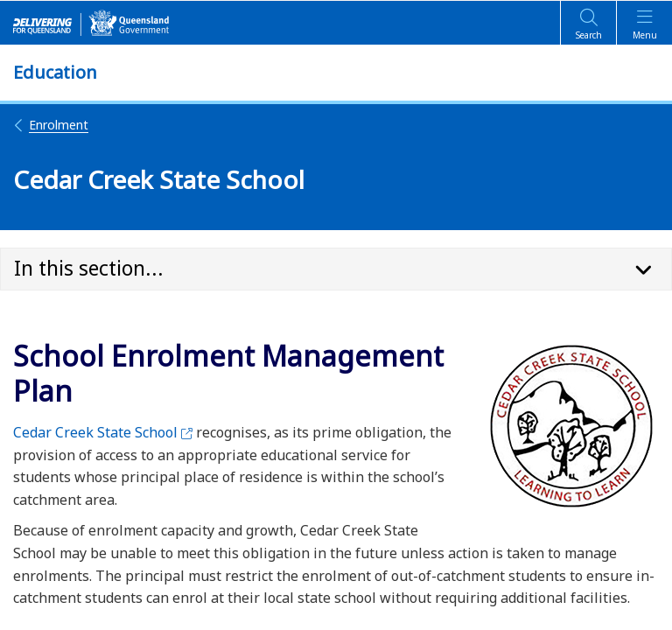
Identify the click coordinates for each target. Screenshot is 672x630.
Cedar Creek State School (103, 432)
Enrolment (51, 125)
